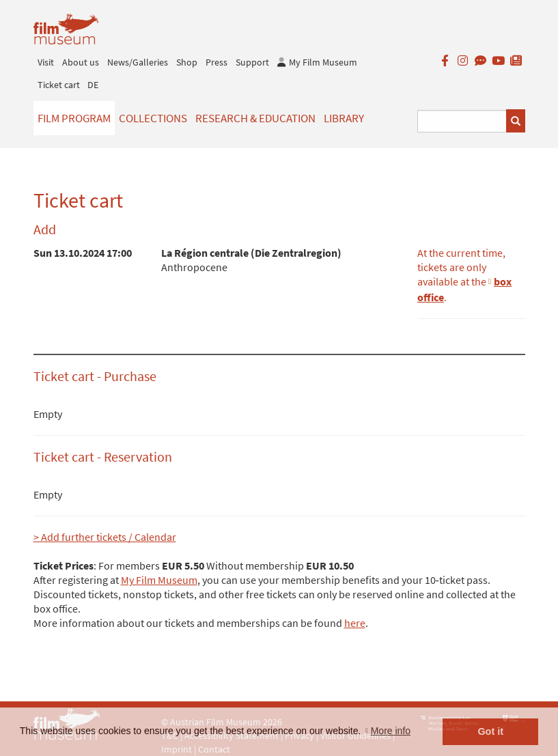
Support (252, 62)
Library (344, 118)
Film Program (74, 118)
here (355, 623)
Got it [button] (490, 731)
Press (217, 62)
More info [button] (391, 731)
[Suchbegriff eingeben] (462, 121)
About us (81, 62)
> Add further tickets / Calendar (105, 537)
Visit (46, 62)
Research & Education (255, 118)
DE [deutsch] (93, 85)
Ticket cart (59, 85)
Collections (153, 118)
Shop (187, 62)
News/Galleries (138, 62)
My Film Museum (159, 580)
